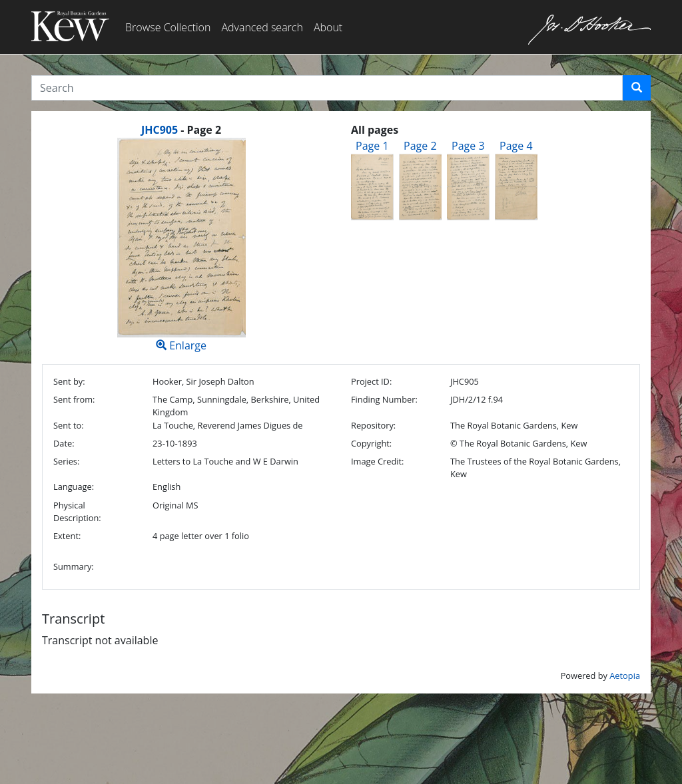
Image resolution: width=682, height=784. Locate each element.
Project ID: (371, 381)
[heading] (181, 130)
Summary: (74, 566)
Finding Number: (384, 399)
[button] (637, 88)
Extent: (67, 536)
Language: (74, 487)
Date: (64, 443)
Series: (66, 461)
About (328, 27)
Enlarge (181, 245)
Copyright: (371, 443)
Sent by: (69, 381)
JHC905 (160, 130)
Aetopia (625, 676)
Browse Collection (168, 27)
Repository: (373, 425)
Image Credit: (377, 461)
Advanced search (262, 27)
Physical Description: (77, 511)
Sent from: (74, 399)
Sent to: (69, 425)
